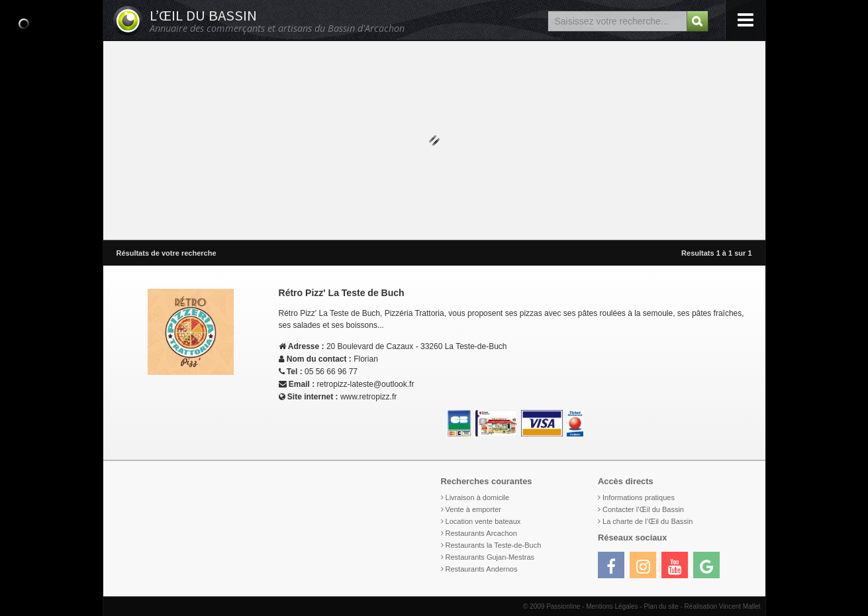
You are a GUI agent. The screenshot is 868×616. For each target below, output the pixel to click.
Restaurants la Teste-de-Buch (494, 545)
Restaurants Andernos (482, 569)
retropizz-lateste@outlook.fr (366, 384)
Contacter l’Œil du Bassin (643, 509)
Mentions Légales (612, 606)
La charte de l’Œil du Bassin (648, 521)
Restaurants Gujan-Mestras (490, 557)
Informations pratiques (639, 497)
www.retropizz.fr (368, 397)
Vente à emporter (473, 509)
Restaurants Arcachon (481, 533)
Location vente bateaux (483, 521)
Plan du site (661, 606)
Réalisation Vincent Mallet (723, 606)
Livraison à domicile (478, 497)
